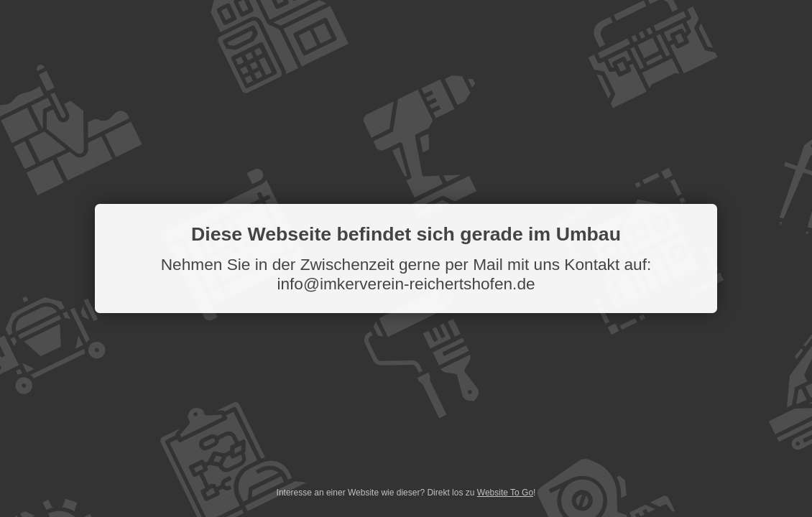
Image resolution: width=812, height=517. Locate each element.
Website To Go (505, 493)
